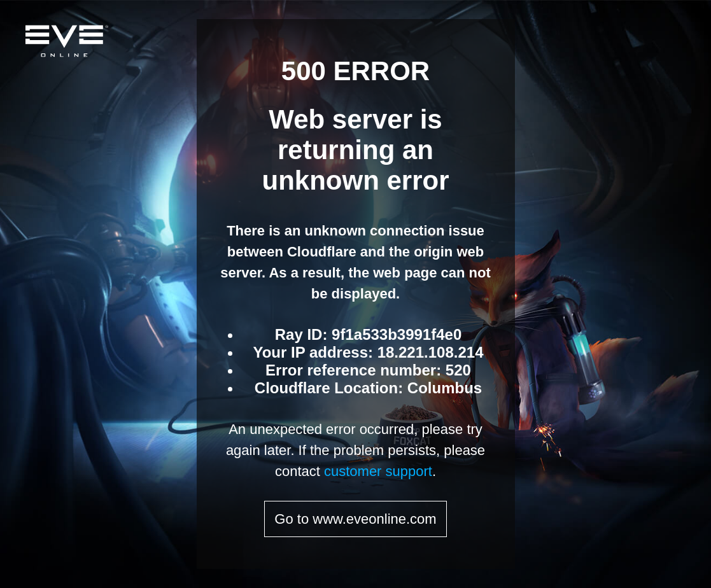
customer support (378, 471)
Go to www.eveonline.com (355, 519)
